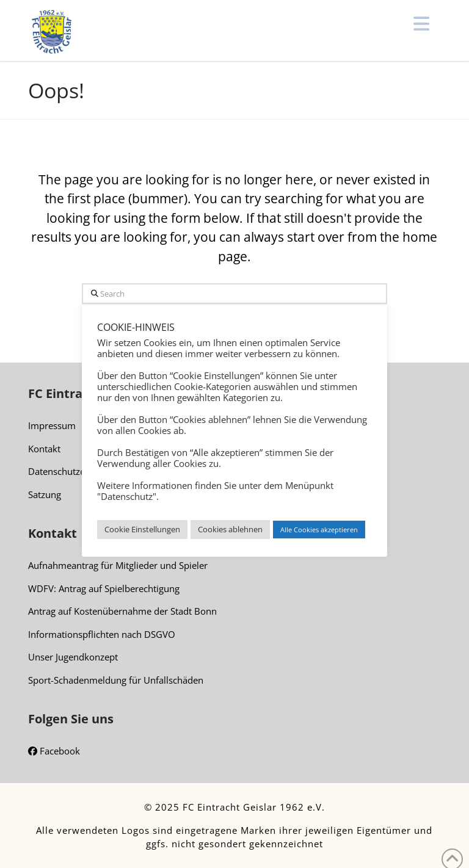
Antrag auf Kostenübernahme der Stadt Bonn (122, 611)
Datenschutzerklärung (74, 471)
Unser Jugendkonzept (73, 657)
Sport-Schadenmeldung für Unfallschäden (116, 680)
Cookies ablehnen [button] (230, 529)
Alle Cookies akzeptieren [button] (319, 530)
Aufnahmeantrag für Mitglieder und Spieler (118, 565)
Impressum (52, 425)
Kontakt (44, 449)
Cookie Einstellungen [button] (142, 529)
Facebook (54, 752)
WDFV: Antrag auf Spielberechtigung (104, 588)
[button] (421, 24)
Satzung (45, 494)
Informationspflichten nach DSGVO (102, 634)
